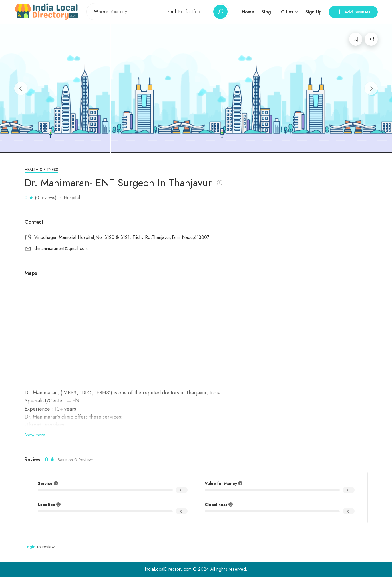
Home (248, 12)
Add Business (353, 12)
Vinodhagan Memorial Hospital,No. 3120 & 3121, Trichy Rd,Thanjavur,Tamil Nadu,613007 (122, 237)
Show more (35, 435)
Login (30, 547)
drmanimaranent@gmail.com (61, 249)
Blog (266, 12)
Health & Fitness (41, 170)
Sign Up (313, 12)
